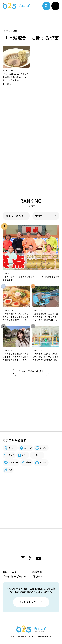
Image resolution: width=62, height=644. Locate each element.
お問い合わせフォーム (31, 602)
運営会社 (37, 572)
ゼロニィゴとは (11, 572)
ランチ (11, 455)
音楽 (10, 470)
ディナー (39, 455)
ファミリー (13, 462)
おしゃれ (43, 462)
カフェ (25, 455)
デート (29, 462)
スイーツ (28, 448)
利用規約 (37, 576)
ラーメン (43, 448)
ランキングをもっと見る (31, 371)
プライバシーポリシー (14, 576)
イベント (12, 448)
